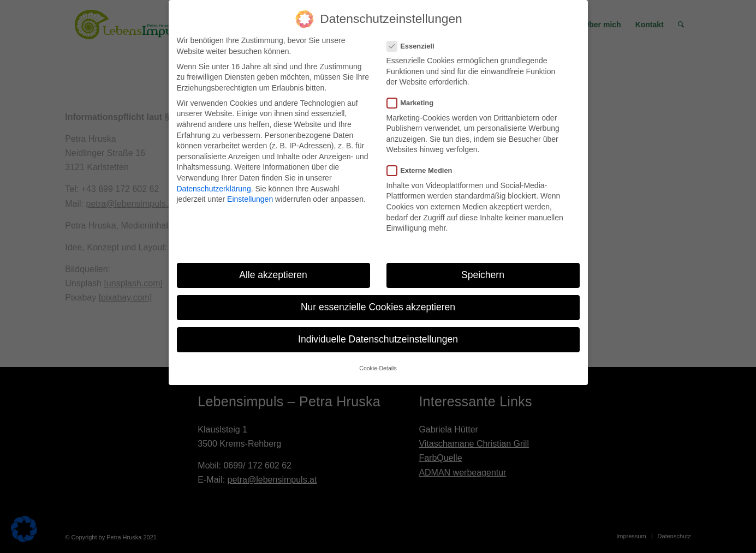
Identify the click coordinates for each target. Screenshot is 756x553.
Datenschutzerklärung (214, 189)
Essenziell (415, 46)
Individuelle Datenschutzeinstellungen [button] (378, 339)
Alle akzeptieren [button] (273, 275)
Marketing (415, 103)
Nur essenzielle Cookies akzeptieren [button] (378, 307)
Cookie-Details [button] (378, 368)
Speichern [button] (483, 275)
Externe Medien (424, 170)
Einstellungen (250, 199)
